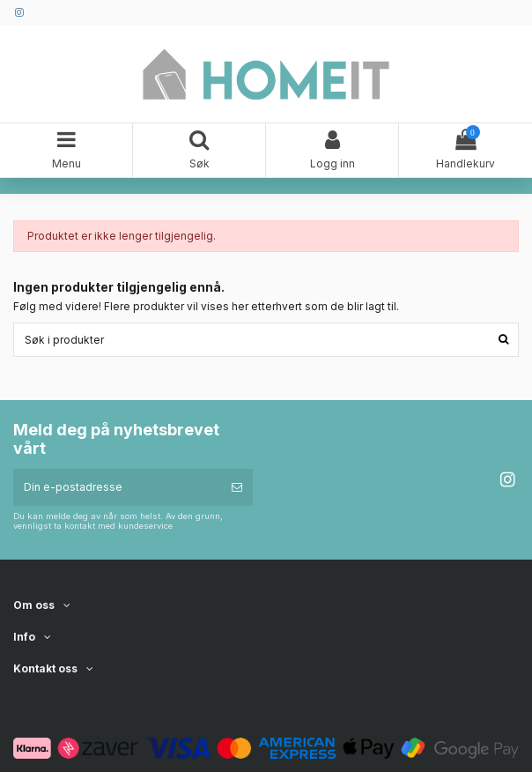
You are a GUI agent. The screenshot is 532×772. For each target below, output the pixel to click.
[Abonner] (237, 487)
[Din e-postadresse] (117, 487)
